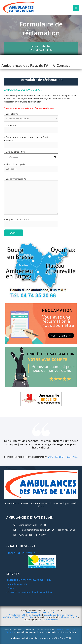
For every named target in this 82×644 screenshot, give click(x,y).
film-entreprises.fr (69, 617)
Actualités (38, 615)
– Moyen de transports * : (31, 167)
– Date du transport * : (31, 155)
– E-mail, (31, 142)
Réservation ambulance (54, 615)
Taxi (29, 615)
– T (8, 592)
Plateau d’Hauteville (20, 553)
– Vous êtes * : (31, 117)
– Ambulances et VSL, (17, 584)
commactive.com (51, 619)
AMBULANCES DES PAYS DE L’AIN (29, 580)
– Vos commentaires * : (31, 196)
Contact (70, 615)
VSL (24, 615)
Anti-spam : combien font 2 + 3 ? (31, 222)
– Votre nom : (31, 129)
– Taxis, (10, 588)
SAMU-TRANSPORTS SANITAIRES (63, 457)
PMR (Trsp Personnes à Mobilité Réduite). (31, 592)
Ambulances (14, 615)
